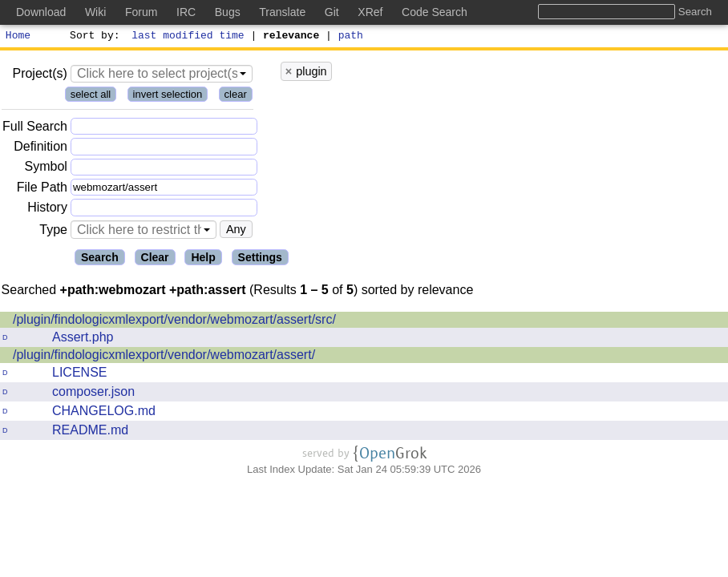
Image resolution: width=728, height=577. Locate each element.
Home (18, 37)
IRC (186, 12)
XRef (370, 12)
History (47, 210)
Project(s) (39, 76)
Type (53, 232)
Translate (282, 12)
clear (236, 97)
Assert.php (83, 339)
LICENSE (79, 375)
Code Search (435, 12)
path (351, 37)
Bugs (228, 12)
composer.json (93, 394)
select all (91, 97)
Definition (40, 149)
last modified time (188, 37)
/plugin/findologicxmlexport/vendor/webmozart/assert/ (164, 357)
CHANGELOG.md (104, 413)
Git (332, 12)
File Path (42, 190)
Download (41, 12)
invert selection (168, 97)
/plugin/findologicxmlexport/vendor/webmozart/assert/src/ (174, 322)
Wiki (95, 12)
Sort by (93, 37)
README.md (90, 432)
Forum (141, 12)
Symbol (46, 169)
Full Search (35, 129)
